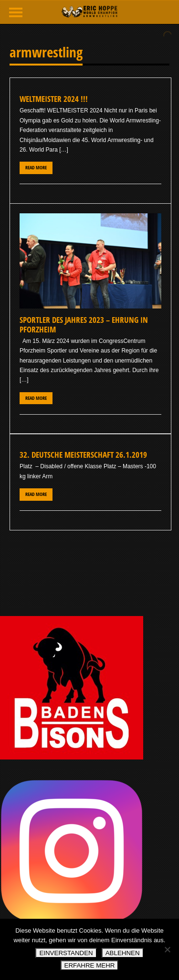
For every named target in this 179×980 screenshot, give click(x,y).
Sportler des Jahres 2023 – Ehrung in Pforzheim (84, 325)
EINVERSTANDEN (66, 953)
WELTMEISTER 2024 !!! (54, 99)
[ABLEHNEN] (167, 949)
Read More (36, 168)
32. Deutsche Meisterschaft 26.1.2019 (83, 455)
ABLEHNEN (123, 953)
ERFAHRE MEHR (90, 965)
